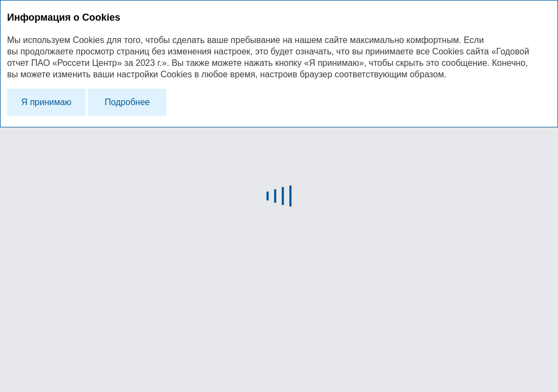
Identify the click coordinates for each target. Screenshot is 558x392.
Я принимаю (46, 102)
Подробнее (127, 102)
